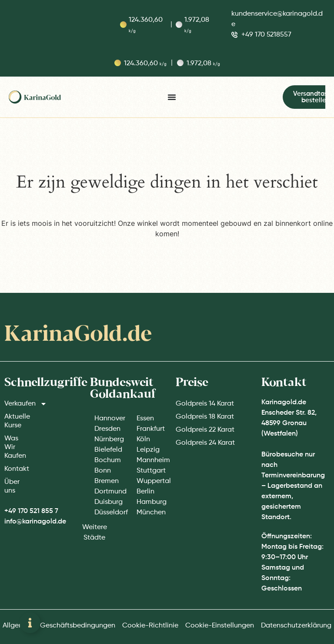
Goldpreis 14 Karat (205, 404)
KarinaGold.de (78, 335)
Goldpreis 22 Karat (205, 430)
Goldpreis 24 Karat (205, 443)
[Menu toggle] (172, 97)
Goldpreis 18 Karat (205, 417)
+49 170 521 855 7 (31, 511)
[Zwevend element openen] (30, 623)
